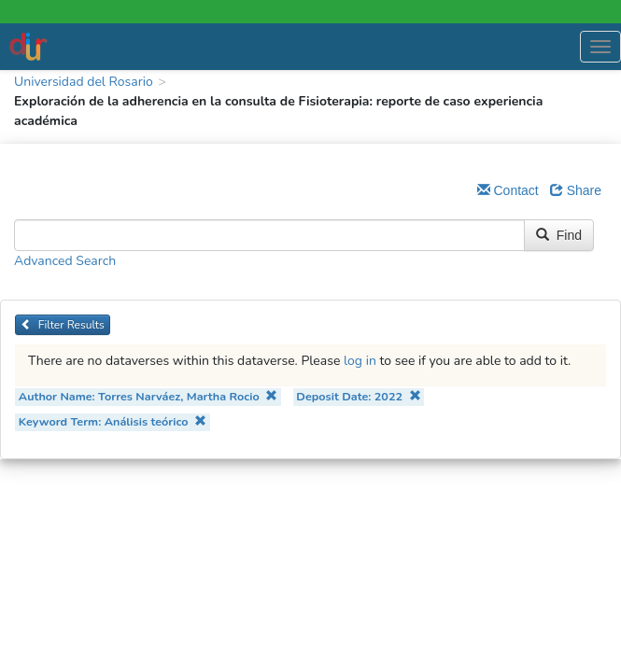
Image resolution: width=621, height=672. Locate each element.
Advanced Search (65, 261)
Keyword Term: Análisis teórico (113, 421)
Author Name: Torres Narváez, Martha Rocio (148, 396)
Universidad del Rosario (84, 82)
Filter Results (63, 325)
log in (360, 361)
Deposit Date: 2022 (358, 396)
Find (559, 235)
